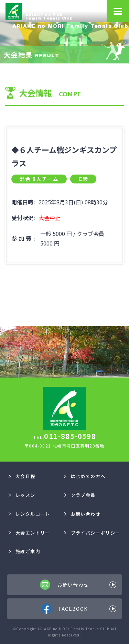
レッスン (22, 495)
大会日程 (22, 476)
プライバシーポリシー (92, 533)
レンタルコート (29, 514)
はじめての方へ (85, 476)
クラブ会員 (80, 495)
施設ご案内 (24, 551)
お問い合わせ (82, 514)
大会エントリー (29, 533)
